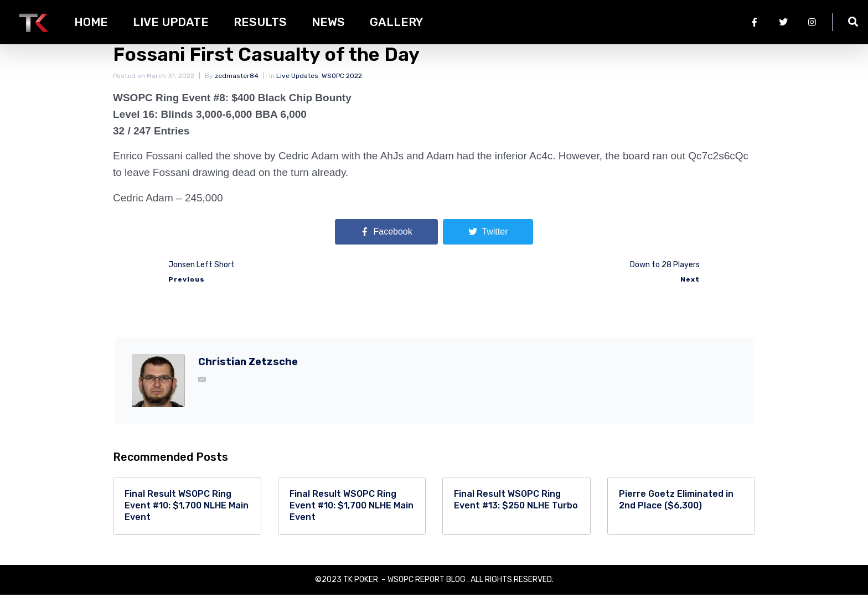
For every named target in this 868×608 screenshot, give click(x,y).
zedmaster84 (237, 89)
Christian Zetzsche (248, 376)
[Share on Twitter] (488, 246)
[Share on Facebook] (386, 246)
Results (260, 22)
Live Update (171, 22)
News (328, 22)
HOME (91, 22)
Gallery (396, 22)
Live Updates (297, 89)
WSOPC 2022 (342, 89)
